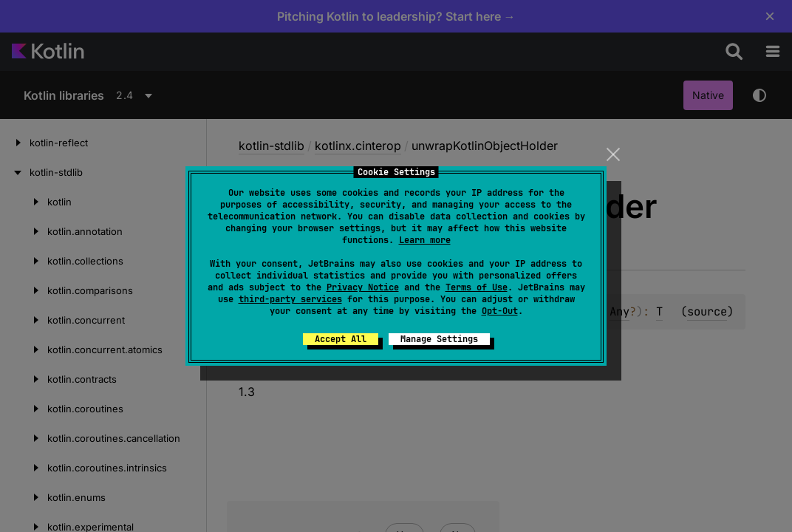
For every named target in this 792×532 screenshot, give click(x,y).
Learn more (425, 240)
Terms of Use (477, 287)
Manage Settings (439, 339)
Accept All (341, 339)
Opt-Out (500, 311)
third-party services (290, 299)
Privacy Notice (363, 287)
